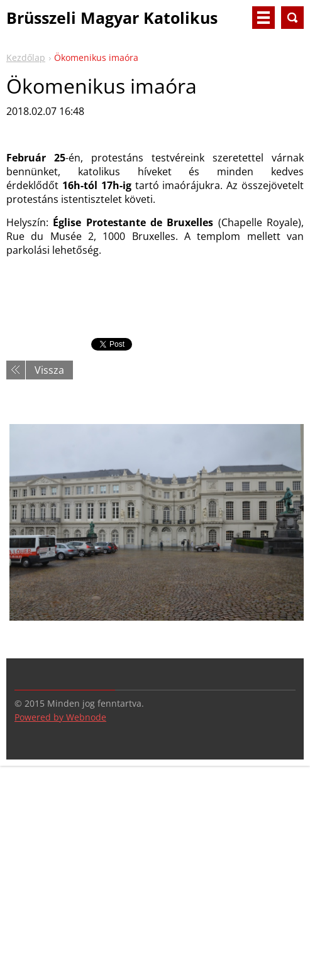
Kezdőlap (26, 57)
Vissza (49, 370)
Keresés (292, 18)
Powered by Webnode (60, 717)
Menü (263, 18)
